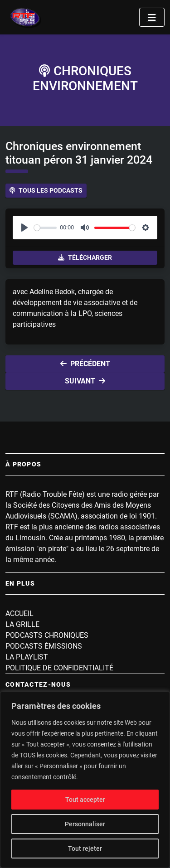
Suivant (85, 381)
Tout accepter (85, 800)
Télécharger (85, 257)
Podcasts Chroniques (47, 635)
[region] (85, 780)
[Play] (24, 228)
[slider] (45, 228)
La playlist (27, 657)
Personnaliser (85, 824)
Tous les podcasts (46, 190)
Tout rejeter (85, 849)
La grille (22, 624)
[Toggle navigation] (152, 17)
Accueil (19, 613)
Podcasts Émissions (44, 646)
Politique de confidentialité (59, 668)
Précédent (85, 364)
